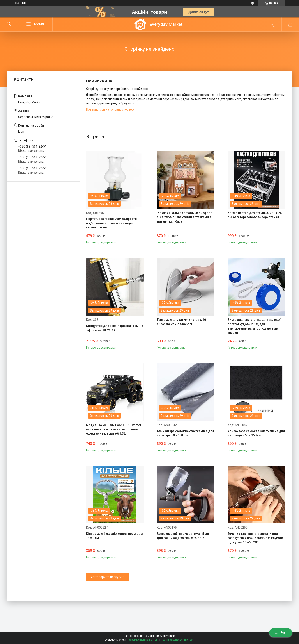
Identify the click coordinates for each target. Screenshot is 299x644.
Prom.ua (170, 636)
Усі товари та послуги (106, 577)
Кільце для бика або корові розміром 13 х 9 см (114, 536)
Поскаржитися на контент (143, 640)
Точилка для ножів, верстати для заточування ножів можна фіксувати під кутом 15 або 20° (255, 538)
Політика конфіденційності (178, 640)
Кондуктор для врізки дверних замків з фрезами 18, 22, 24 (115, 328)
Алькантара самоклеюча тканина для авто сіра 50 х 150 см (185, 433)
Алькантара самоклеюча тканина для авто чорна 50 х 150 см (256, 433)
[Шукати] (9, 24)
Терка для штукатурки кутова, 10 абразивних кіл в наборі (181, 322)
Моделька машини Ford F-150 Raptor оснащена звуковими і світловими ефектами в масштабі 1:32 (114, 429)
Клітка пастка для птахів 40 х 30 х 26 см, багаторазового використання (255, 215)
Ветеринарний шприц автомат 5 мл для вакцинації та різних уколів (183, 536)
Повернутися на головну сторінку (110, 109)
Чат (281, 633)
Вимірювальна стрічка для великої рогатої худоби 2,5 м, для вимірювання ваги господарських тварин (254, 326)
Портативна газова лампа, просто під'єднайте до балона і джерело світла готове (111, 223)
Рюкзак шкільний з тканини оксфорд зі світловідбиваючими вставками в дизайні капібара (185, 217)
